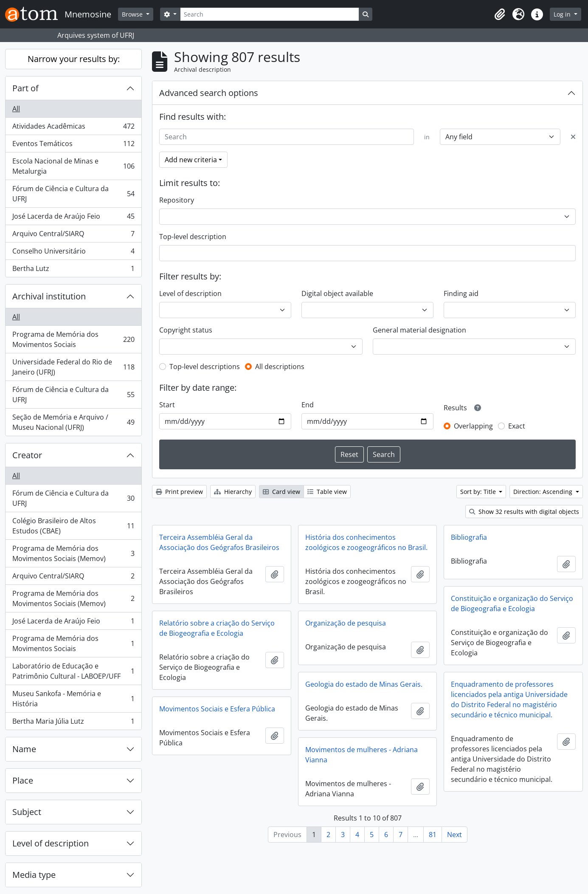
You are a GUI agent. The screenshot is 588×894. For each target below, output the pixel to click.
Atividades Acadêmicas (73, 128)
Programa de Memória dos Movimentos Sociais (73, 339)
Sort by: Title (479, 492)
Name (24, 749)
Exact (517, 426)
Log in (563, 14)
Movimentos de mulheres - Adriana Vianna (362, 755)
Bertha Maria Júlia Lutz (73, 723)
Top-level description (193, 237)
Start (167, 405)
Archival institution (49, 296)
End (308, 405)
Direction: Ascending (544, 492)
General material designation (419, 330)
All (16, 109)
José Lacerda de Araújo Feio (73, 218)
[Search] (270, 14)
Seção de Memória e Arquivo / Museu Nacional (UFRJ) (73, 422)
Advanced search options (209, 93)
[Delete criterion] (573, 137)
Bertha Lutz (73, 270)
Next (454, 835)
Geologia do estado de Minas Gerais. (364, 684)
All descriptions (280, 367)
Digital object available (337, 293)
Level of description (51, 843)
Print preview (179, 492)
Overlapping (473, 426)
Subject (27, 812)
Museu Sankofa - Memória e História (73, 699)
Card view (281, 492)
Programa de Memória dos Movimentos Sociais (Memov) (73, 553)
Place (23, 780)
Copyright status (186, 330)
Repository (177, 200)
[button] (500, 14)
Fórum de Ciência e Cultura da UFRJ (73, 194)
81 (433, 835)
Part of (25, 88)
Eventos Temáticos (73, 145)
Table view (327, 492)
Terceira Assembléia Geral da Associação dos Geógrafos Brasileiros (219, 542)
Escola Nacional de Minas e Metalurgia (73, 166)
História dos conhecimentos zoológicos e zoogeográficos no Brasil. (366, 542)
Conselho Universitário (73, 253)
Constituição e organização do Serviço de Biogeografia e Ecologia (512, 604)
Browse (133, 14)
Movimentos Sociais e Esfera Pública (217, 709)
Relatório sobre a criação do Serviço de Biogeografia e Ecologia (217, 628)
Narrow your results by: (74, 59)
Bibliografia (469, 537)
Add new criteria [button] (191, 160)
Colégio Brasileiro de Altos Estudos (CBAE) (73, 526)
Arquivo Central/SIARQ (73, 235)
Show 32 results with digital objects (524, 512)
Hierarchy (233, 492)
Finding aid (461, 293)
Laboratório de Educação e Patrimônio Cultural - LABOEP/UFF (73, 671)
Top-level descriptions (205, 367)
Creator (27, 455)
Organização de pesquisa (346, 623)
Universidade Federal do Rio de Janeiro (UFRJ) (73, 367)
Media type (34, 875)
